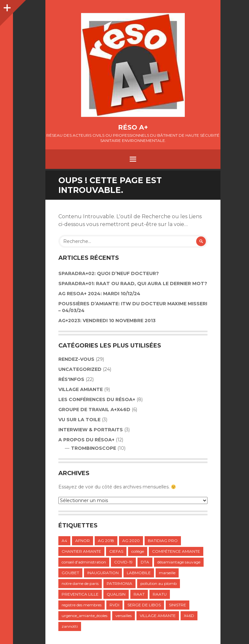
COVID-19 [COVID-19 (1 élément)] (123, 562)
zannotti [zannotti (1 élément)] (70, 626)
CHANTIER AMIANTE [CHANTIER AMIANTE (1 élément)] (81, 551)
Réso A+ (133, 127)
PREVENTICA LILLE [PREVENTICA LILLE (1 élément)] (80, 594)
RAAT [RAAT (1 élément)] (139, 594)
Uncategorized (80, 369)
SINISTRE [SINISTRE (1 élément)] (178, 605)
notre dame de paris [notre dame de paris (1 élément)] (80, 583)
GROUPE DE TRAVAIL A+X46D (94, 410)
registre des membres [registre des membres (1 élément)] (82, 605)
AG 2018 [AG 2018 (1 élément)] (106, 541)
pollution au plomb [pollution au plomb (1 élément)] (159, 583)
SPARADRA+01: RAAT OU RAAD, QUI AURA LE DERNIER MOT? (133, 284)
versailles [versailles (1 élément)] (124, 616)
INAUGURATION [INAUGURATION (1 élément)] (103, 573)
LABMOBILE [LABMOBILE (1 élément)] (139, 573)
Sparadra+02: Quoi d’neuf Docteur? (109, 273)
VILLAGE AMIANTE (81, 389)
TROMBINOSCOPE (94, 448)
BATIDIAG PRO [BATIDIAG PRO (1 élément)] (163, 541)
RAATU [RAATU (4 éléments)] (160, 594)
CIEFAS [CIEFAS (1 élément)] (116, 551)
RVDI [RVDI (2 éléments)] (114, 605)
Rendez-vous (76, 359)
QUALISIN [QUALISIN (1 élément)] (116, 594)
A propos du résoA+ (86, 440)
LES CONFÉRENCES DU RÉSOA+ (97, 399)
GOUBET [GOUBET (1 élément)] (70, 573)
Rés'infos (71, 379)
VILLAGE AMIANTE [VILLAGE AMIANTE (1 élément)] (158, 616)
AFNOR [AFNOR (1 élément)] (83, 541)
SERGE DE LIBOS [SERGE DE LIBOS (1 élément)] (144, 605)
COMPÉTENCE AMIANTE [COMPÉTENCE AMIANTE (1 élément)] (176, 551)
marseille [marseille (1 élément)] (167, 573)
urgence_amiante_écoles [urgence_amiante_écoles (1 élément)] (84, 616)
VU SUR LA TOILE (79, 420)
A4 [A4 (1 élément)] (64, 541)
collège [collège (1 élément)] (138, 551)
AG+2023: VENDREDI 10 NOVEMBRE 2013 (107, 321)
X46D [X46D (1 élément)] (189, 616)
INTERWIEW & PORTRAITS (91, 430)
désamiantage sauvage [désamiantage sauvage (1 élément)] (179, 562)
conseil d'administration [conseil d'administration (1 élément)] (84, 562)
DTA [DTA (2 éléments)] (145, 562)
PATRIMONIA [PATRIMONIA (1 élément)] (119, 583)
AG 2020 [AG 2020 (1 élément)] (131, 541)
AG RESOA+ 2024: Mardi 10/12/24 (99, 294)
